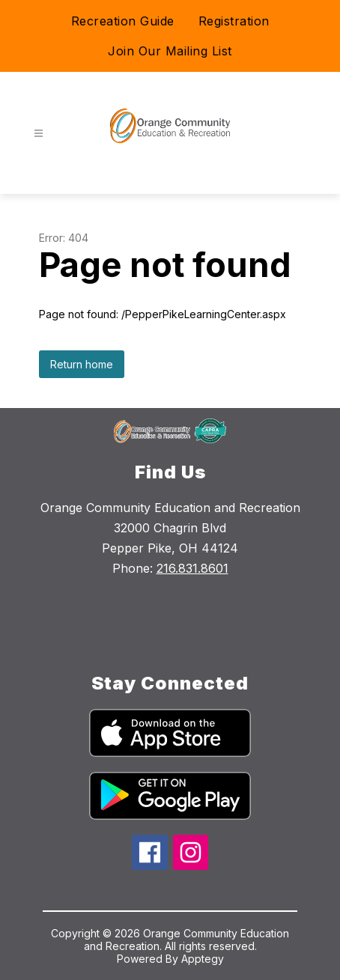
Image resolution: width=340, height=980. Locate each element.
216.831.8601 (192, 568)
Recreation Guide (123, 21)
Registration (234, 21)
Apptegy (203, 959)
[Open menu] (39, 134)
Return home (82, 364)
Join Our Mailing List (170, 51)
